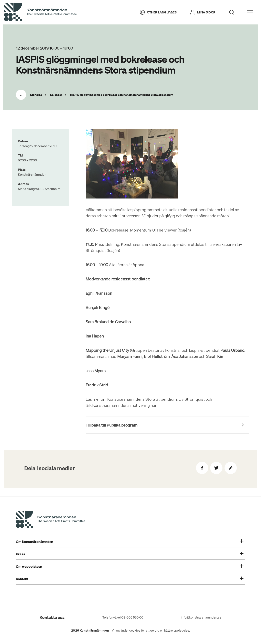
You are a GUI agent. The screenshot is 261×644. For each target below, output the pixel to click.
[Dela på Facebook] (202, 468)
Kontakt (130, 579)
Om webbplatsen (130, 567)
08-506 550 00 (132, 617)
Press (130, 554)
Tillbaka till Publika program (112, 425)
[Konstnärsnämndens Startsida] (51, 520)
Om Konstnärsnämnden (130, 542)
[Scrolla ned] (21, 95)
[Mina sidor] (203, 12)
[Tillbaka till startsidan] (40, 12)
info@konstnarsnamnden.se (201, 617)
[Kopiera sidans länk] (231, 468)
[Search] (232, 12)
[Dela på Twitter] (216, 468)
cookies (135, 631)
